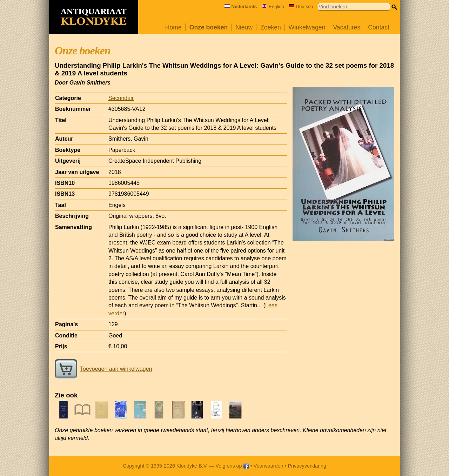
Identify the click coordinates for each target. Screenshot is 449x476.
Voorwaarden (269, 466)
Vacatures (347, 27)
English (273, 6)
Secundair (121, 98)
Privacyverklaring (307, 466)
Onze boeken (209, 27)
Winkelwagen (307, 27)
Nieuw (244, 27)
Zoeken (271, 27)
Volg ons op (232, 466)
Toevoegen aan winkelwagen (103, 369)
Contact (379, 27)
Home (173, 27)
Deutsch (301, 6)
